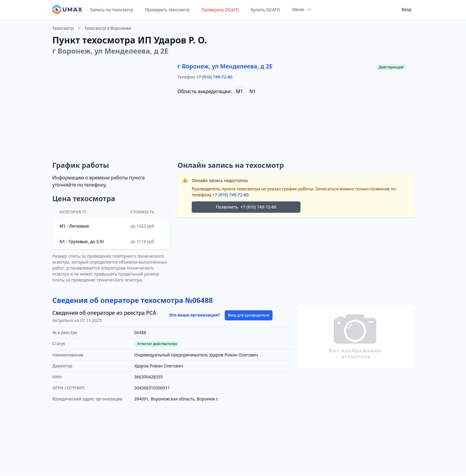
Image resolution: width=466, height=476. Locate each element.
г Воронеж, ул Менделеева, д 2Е (225, 66)
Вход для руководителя (249, 315)
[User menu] (405, 10)
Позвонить (246, 207)
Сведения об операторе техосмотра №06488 (133, 300)
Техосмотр (63, 28)
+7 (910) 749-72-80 (214, 77)
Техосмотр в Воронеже (108, 28)
